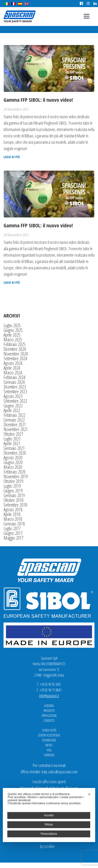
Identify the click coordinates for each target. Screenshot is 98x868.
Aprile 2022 (12, 410)
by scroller (47, 846)
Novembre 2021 (16, 429)
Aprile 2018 (12, 514)
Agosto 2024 (13, 363)
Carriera (49, 755)
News (49, 745)
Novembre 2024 (16, 354)
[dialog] (49, 815)
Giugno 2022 (13, 406)
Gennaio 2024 (14, 382)
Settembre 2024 (15, 358)
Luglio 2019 (12, 486)
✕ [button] (89, 794)
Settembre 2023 (15, 392)
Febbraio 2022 (14, 415)
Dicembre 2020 (15, 453)
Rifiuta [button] (49, 825)
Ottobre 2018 (13, 500)
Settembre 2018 (15, 505)
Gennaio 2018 (14, 524)
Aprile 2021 (12, 443)
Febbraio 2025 (14, 344)
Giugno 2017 (13, 533)
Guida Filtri (49, 730)
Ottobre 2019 (13, 481)
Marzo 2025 (13, 340)
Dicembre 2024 (15, 349)
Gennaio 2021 (14, 448)
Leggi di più (12, 157)
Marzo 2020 (13, 467)
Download (49, 740)
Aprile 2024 (12, 368)
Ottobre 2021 (13, 434)
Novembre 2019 (16, 476)
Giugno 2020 (13, 462)
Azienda (49, 706)
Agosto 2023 (13, 396)
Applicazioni (49, 716)
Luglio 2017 (12, 528)
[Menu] (87, 16)
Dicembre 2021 (15, 425)
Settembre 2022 (15, 401)
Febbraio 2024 (14, 377)
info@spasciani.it (49, 696)
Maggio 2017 (14, 538)
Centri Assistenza (49, 735)
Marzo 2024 (13, 373)
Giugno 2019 (13, 491)
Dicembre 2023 (15, 387)
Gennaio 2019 (14, 495)
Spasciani (20, 16)
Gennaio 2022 (14, 420)
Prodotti (49, 711)
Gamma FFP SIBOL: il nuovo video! (38, 100)
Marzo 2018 (13, 519)
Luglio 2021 (12, 439)
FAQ (49, 750)
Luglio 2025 (12, 325)
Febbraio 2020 (14, 472)
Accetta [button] (49, 815)
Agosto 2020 (13, 458)
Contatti (49, 721)
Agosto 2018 (13, 510)
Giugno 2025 (13, 330)
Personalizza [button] (49, 834)
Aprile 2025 (12, 335)
